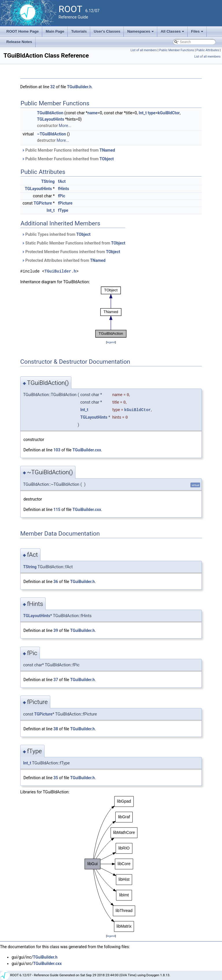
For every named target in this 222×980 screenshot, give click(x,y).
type (152, 113)
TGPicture (43, 203)
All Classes (173, 33)
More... (65, 126)
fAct (62, 181)
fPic (62, 196)
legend (111, 342)
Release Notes (19, 42)
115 (57, 510)
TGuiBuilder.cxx (87, 450)
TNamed (107, 150)
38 (56, 729)
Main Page (55, 31)
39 (56, 630)
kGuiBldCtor (169, 113)
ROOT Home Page (23, 31)
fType (63, 210)
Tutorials (79, 31)
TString (48, 181)
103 (57, 450)
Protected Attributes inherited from (64, 260)
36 (56, 582)
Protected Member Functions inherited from (71, 252)
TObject (107, 159)
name (93, 113)
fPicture (65, 203)
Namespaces (141, 33)
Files (198, 33)
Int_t (143, 113)
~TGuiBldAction (51, 134)
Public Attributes (208, 50)
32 (53, 87)
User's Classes (107, 31)
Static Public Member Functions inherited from (74, 243)
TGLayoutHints (51, 119)
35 (56, 778)
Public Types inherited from (56, 234)
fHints (64, 189)
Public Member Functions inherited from (68, 150)
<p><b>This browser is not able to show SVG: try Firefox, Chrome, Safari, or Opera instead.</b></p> (111, 312)
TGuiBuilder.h (79, 87)
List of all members (144, 50)
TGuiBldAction (50, 113)
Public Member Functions (177, 50)
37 (56, 680)
